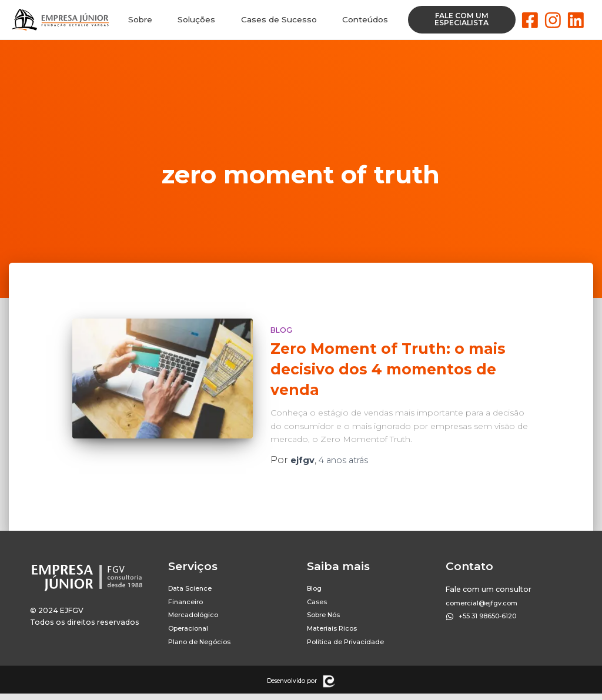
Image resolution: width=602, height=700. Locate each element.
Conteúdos (365, 20)
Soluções (197, 20)
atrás (351, 460)
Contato (469, 566)
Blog (281, 330)
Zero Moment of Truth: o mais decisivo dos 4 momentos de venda (388, 369)
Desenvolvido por (292, 687)
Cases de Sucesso (279, 20)
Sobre (140, 20)
